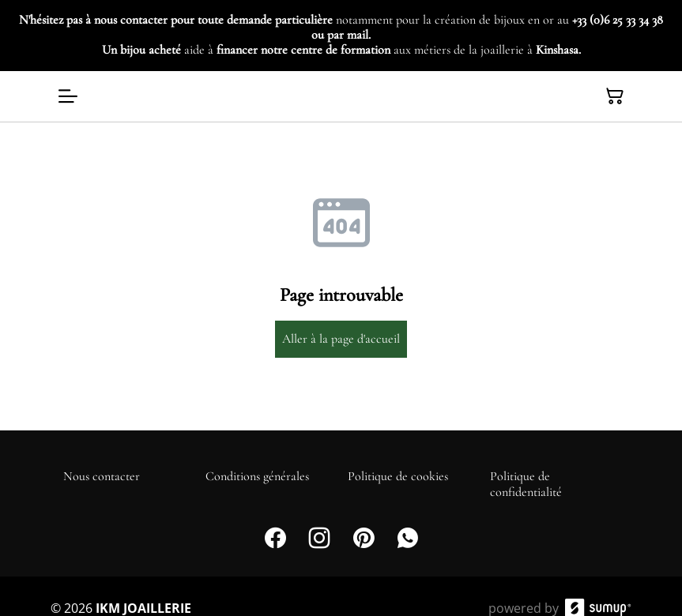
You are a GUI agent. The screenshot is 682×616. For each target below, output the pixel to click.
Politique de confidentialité (526, 484)
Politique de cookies (398, 476)
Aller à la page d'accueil (341, 339)
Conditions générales (257, 476)
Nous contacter (102, 476)
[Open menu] (68, 96)
